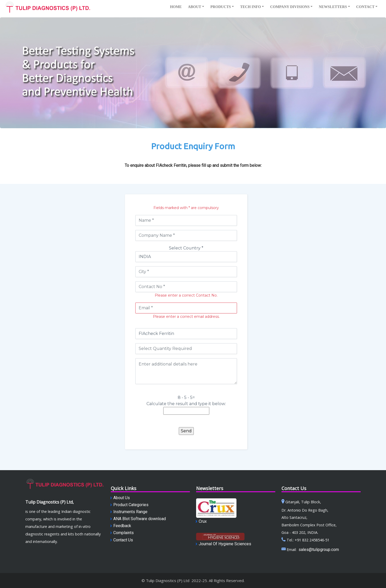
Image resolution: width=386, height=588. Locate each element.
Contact (365, 7)
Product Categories (131, 505)
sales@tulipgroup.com (319, 550)
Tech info (250, 7)
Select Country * (186, 248)
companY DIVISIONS (290, 7)
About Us (122, 498)
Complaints (124, 533)
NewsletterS (333, 7)
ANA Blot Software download (140, 519)
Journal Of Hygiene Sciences (225, 544)
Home (176, 7)
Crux (203, 521)
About (194, 7)
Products (221, 7)
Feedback (122, 526)
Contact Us (123, 540)
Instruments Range (130, 512)
